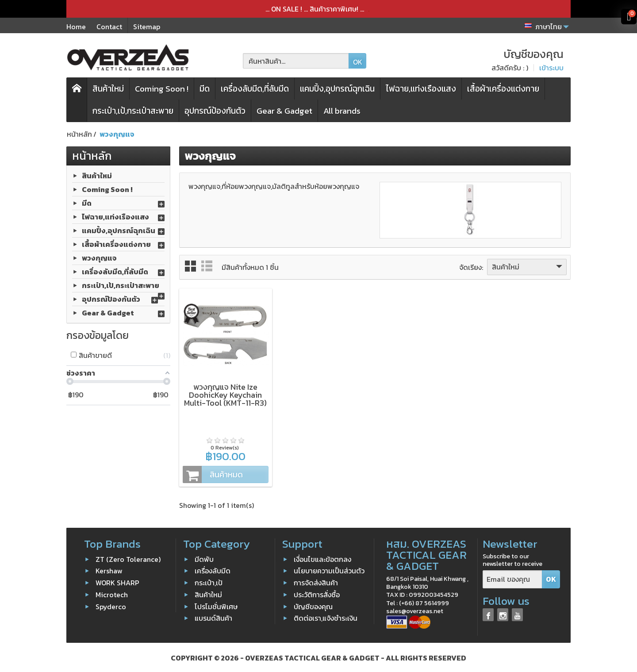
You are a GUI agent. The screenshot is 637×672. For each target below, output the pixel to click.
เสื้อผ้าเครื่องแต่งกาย (503, 89)
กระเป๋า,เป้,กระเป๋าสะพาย (133, 111)
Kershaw (109, 569)
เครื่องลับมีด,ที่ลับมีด (255, 89)
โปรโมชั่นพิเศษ (216, 605)
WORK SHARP (117, 581)
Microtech (112, 593)
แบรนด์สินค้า (213, 617)
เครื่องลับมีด (213, 569)
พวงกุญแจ (99, 257)
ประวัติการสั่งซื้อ (317, 593)
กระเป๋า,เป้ (209, 581)
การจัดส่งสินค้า (316, 581)
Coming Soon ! (162, 89)
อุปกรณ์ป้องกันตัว (215, 111)
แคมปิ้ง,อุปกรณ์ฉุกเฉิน (337, 89)
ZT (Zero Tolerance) (128, 557)
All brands (342, 111)
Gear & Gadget (284, 111)
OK (358, 62)
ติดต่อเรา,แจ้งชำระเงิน (326, 617)
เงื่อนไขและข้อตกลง (322, 557)
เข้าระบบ (551, 68)
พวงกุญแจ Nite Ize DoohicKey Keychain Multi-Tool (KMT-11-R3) (225, 394)
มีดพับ (204, 557)
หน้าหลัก (92, 156)
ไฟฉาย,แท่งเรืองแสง (421, 89)
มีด (205, 89)
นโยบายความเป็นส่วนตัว (329, 569)
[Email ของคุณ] (512, 578)
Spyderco (111, 605)
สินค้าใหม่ (108, 89)
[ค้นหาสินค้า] (296, 61)
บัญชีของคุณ (313, 605)
